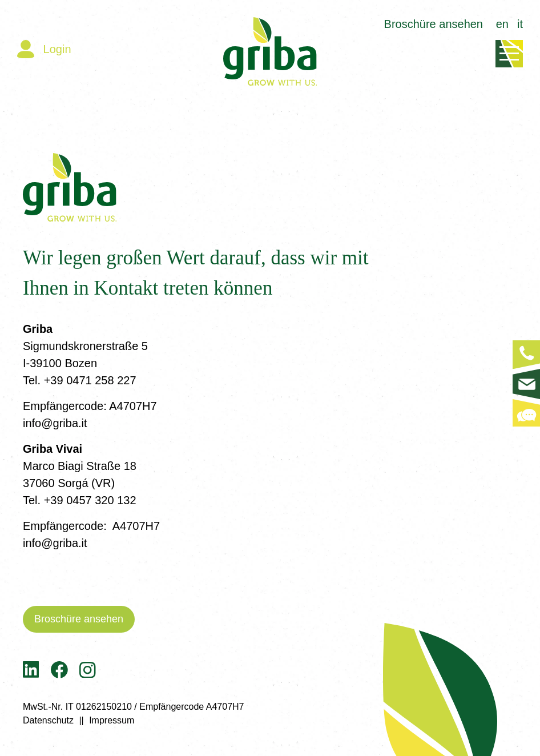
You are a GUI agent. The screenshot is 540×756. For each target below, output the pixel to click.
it (520, 24)
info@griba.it (55, 423)
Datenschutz (48, 720)
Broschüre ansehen (434, 24)
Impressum (112, 720)
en (502, 24)
